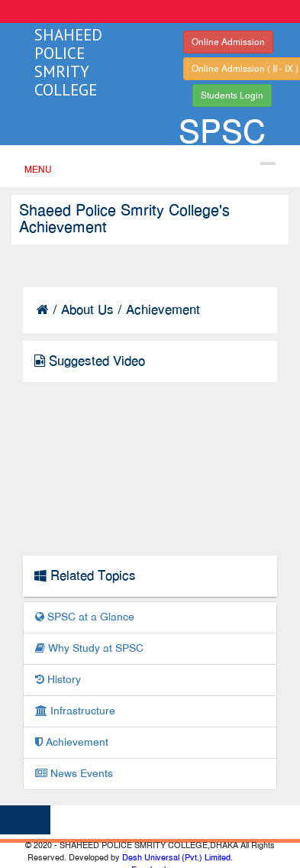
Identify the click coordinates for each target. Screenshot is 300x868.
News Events (74, 774)
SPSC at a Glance (85, 617)
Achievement (72, 742)
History (58, 680)
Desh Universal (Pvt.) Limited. (177, 857)
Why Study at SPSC (89, 648)
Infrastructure (75, 711)
